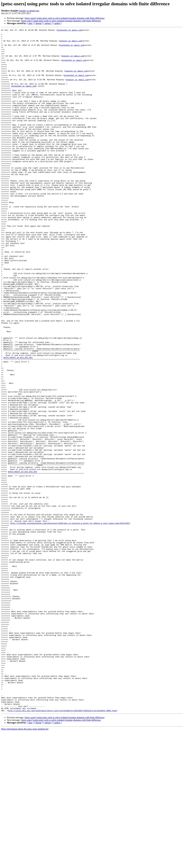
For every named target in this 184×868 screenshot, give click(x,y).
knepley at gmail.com (29, 11)
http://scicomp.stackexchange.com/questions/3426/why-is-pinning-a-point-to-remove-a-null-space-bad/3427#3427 (70, 622)
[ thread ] (38, 23)
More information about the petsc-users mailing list (25, 865)
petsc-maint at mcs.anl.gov (18, 423)
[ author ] (57, 23)
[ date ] (30, 23)
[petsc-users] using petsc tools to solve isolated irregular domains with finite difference (65, 18)
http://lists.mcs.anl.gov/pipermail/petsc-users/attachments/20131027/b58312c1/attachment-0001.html (62, 847)
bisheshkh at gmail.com (70, 30)
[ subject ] (48, 23)
